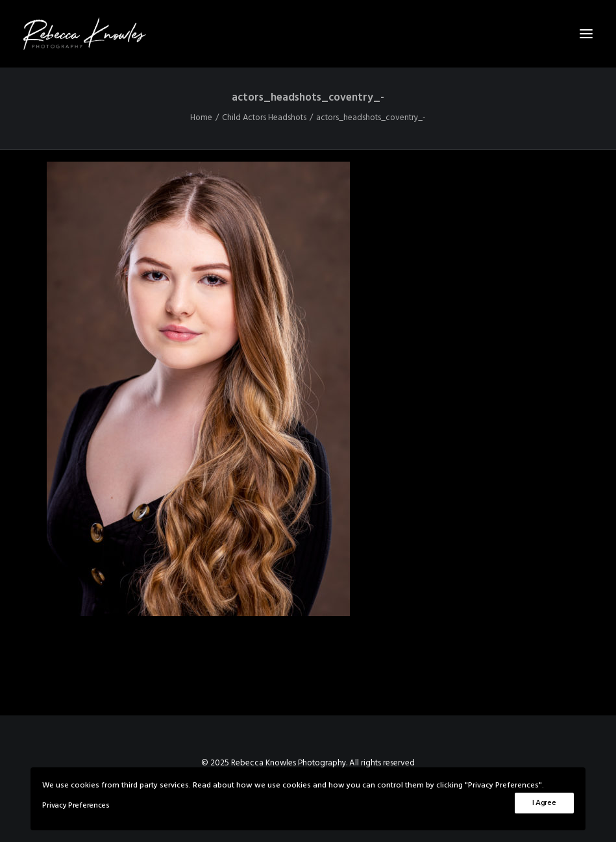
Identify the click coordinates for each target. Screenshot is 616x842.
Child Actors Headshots (264, 118)
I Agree (544, 803)
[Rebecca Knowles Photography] (308, 34)
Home (201, 118)
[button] (586, 34)
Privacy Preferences (76, 806)
